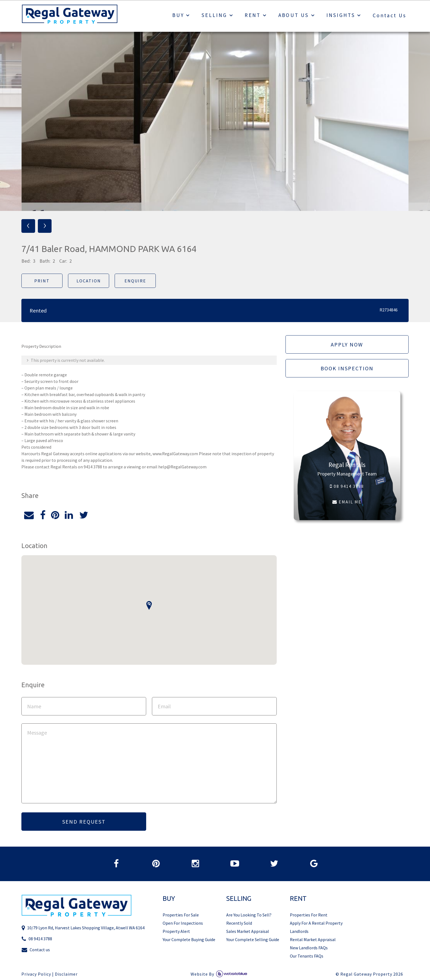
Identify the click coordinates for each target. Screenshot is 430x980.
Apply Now (347, 344)
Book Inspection (347, 368)
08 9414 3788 (347, 486)
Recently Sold (239, 923)
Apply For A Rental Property (316, 923)
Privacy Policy (36, 974)
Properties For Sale (181, 915)
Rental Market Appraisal (313, 939)
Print (42, 281)
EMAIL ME (347, 502)
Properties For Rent (309, 915)
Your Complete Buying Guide (189, 939)
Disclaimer (66, 974)
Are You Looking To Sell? (249, 915)
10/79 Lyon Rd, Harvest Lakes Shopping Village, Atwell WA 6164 (83, 928)
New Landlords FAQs (309, 948)
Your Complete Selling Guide (253, 939)
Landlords (299, 931)
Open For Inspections (183, 923)
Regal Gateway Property (372, 974)
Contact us (36, 950)
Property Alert (176, 931)
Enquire (135, 281)
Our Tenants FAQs (307, 956)
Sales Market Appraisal (248, 931)
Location (89, 281)
